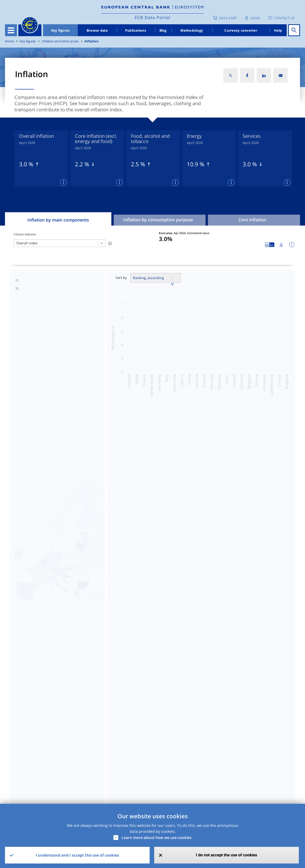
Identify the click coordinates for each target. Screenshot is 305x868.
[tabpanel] (41, 158)
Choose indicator (25, 234)
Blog (163, 30)
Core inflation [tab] (252, 220)
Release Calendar (267, 746)
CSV (156, 746)
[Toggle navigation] (11, 30)
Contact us (284, 18)
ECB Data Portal (152, 17)
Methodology (192, 30)
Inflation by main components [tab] (58, 220)
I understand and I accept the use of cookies (77, 855)
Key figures (61, 30)
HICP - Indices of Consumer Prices (42, 746)
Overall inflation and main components (156, 478)
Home (10, 41)
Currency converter (241, 30)
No (153, 784)
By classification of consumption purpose (158, 490)
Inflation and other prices (60, 41)
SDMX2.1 (202, 746)
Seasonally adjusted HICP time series (154, 502)
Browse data (97, 30)
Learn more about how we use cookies (157, 838)
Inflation (91, 41)
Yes (114, 784)
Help (278, 30)
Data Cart (228, 18)
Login (255, 18)
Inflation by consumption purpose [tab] (158, 220)
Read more (156, 640)
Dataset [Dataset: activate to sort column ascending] (17, 734)
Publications (136, 30)
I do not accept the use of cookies (227, 855)
